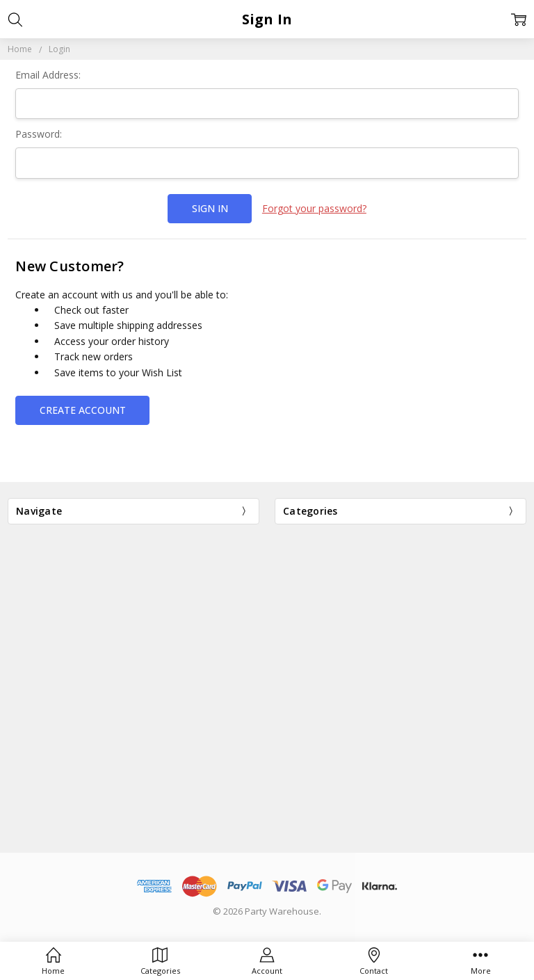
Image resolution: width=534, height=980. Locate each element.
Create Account (83, 410)
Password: (39, 134)
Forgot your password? (314, 208)
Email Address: (48, 75)
